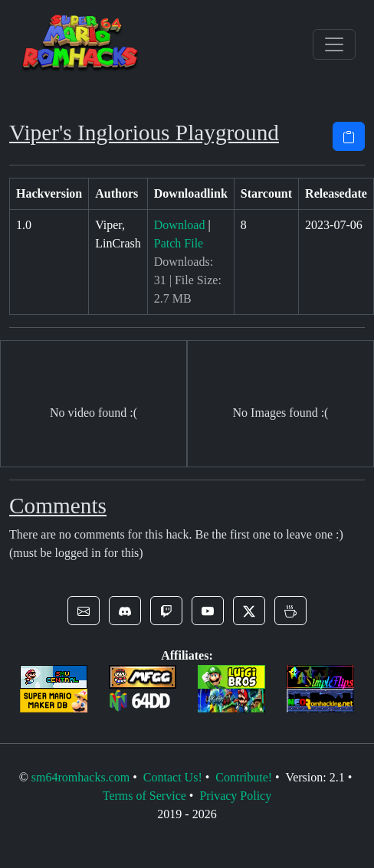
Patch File (179, 243)
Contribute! (244, 777)
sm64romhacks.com (80, 777)
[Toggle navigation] (334, 44)
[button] (84, 611)
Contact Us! (173, 777)
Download (180, 225)
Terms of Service (144, 796)
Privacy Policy (235, 796)
